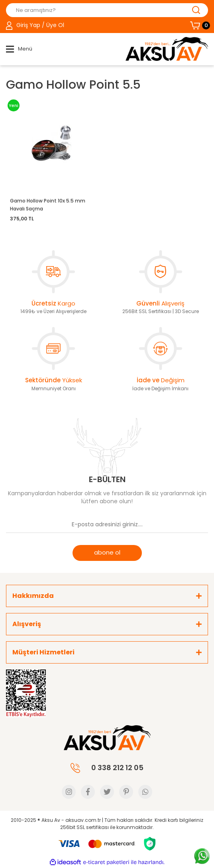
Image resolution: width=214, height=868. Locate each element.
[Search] (107, 10)
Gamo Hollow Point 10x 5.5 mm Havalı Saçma (48, 205)
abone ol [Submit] (107, 552)
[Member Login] (35, 25)
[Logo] (167, 49)
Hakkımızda (33, 596)
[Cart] (199, 25)
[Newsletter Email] (107, 525)
